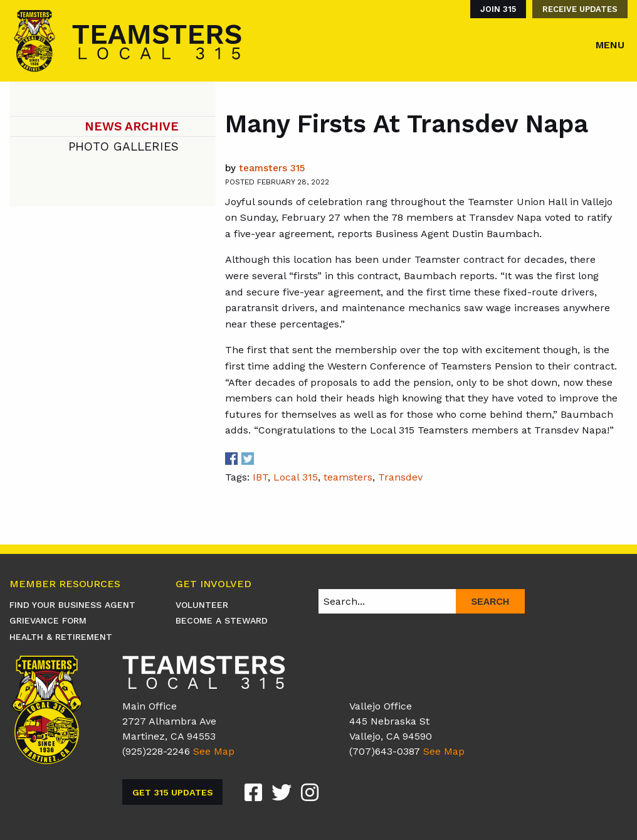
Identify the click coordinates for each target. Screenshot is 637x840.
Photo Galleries (124, 146)
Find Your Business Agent (72, 605)
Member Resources (65, 584)
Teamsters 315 (272, 168)
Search (490, 602)
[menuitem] (495, 9)
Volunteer (202, 605)
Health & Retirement (61, 637)
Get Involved (213, 584)
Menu (610, 45)
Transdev (400, 477)
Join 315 (498, 9)
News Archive (132, 126)
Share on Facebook (231, 459)
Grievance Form (48, 620)
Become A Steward (222, 620)
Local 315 (296, 477)
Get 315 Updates (173, 792)
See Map (214, 751)
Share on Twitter (248, 459)
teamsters (348, 477)
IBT (260, 477)
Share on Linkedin (264, 459)
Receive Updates (580, 9)
